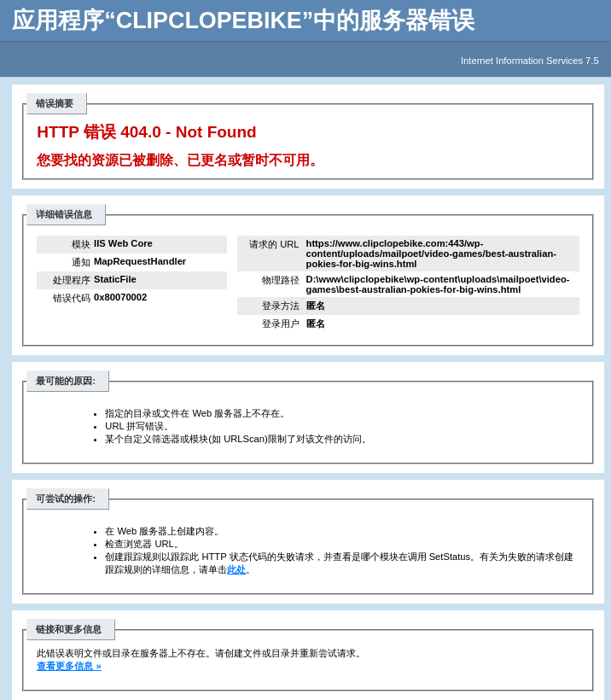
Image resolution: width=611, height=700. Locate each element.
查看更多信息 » (69, 666)
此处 (236, 569)
